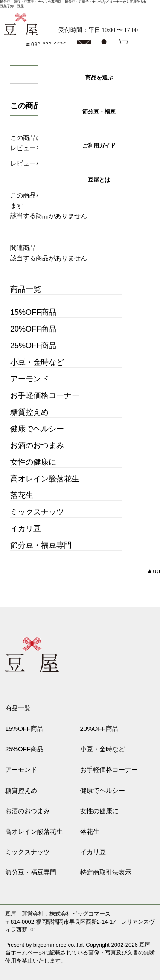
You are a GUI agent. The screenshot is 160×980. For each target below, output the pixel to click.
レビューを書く (33, 163)
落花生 (22, 495)
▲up (153, 571)
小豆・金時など (37, 362)
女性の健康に (33, 462)
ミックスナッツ (37, 512)
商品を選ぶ (99, 77)
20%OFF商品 (33, 329)
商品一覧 (26, 289)
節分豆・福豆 (99, 112)
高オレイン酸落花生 (45, 479)
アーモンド (29, 379)
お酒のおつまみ (37, 445)
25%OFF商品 (33, 346)
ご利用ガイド (99, 146)
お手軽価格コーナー (45, 395)
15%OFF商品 (33, 312)
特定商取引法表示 (106, 872)
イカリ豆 (26, 529)
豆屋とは (99, 180)
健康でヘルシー (37, 429)
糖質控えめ (29, 412)
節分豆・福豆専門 (41, 545)
